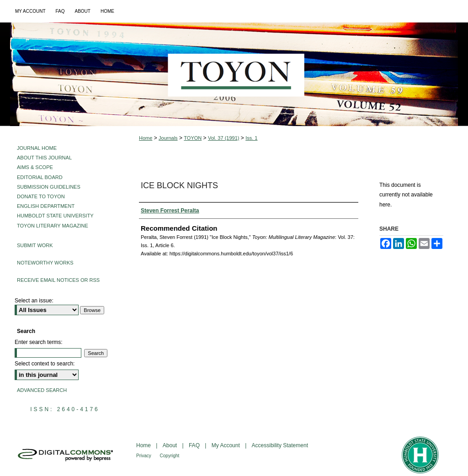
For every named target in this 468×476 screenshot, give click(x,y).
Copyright (170, 456)
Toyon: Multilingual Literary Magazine (234, 74)
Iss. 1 (251, 138)
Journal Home (37, 148)
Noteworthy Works (45, 263)
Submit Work (35, 245)
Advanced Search (42, 390)
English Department (46, 206)
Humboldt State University (55, 216)
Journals (168, 138)
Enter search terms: (39, 342)
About (171, 445)
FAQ (195, 445)
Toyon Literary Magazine (53, 226)
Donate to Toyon (41, 196)
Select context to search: (45, 364)
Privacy (144, 456)
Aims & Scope (35, 167)
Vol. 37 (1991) (224, 138)
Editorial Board (40, 177)
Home (146, 138)
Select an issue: (34, 301)
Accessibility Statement (280, 445)
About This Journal (44, 158)
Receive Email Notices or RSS (58, 280)
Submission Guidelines (49, 187)
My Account (226, 445)
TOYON (193, 138)
